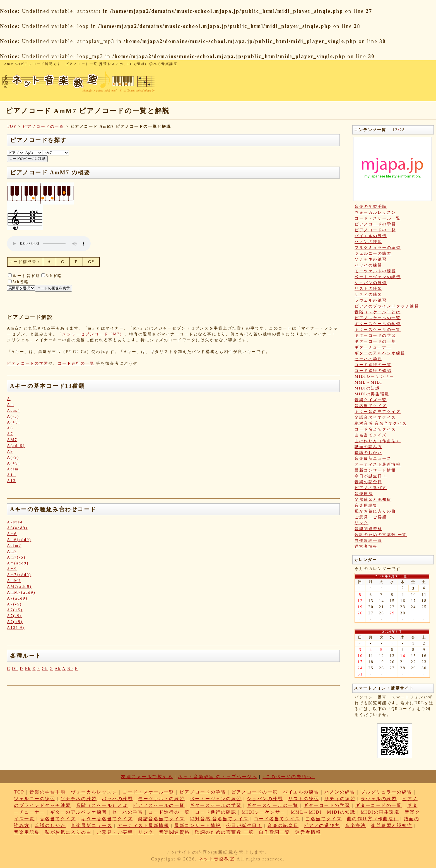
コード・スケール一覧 (378, 218)
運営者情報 (366, 546)
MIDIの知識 (367, 388)
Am (11, 405)
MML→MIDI (368, 382)
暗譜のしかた (368, 453)
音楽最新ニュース (373, 459)
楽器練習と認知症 (373, 500)
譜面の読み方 (368, 447)
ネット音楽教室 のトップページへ (218, 777)
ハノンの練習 (368, 242)
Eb (28, 669)
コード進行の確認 (373, 371)
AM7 (12, 440)
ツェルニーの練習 (373, 253)
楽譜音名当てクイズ (375, 418)
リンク (362, 523)
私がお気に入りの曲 (375, 511)
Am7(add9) (19, 575)
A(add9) (16, 446)
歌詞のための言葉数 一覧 (381, 535)
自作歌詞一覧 (368, 541)
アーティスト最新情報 (378, 464)
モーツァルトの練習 (375, 271)
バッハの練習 (368, 265)
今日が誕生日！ (371, 476)
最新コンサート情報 (375, 470)
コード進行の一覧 (76, 363)
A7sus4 (15, 522)
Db (15, 669)
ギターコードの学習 (375, 336)
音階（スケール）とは (378, 312)
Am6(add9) (19, 540)
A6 (10, 428)
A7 (10, 434)
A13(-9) (16, 628)
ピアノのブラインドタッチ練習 (387, 306)
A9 (10, 452)
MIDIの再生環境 (372, 394)
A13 (11, 481)
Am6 (12, 534)
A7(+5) (15, 610)
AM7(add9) (19, 587)
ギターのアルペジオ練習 (380, 353)
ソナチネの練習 (371, 259)
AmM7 (14, 581)
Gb (45, 669)
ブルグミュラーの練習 (378, 248)
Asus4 (14, 411)
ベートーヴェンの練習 (378, 277)
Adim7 (14, 546)
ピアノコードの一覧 (43, 127)
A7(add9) (17, 598)
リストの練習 (368, 289)
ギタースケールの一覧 (378, 330)
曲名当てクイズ (371, 435)
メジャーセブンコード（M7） (93, 334)
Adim (13, 469)
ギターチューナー (373, 347)
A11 (11, 475)
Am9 (12, 569)
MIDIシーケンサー (374, 377)
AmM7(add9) (21, 592)
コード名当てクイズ (375, 429)
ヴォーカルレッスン (375, 212)
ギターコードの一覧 (375, 341)
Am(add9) (18, 563)
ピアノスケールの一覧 (378, 318)
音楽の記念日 (368, 482)
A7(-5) (14, 604)
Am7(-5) (16, 557)
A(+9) (14, 463)
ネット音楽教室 (217, 859)
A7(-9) (14, 616)
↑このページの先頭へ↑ (289, 777)
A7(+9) (15, 622)
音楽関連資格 (368, 529)
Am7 (12, 551)
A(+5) (14, 422)
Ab (58, 669)
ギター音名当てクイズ (378, 412)
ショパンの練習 (371, 283)
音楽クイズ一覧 (371, 400)
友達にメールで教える (147, 777)
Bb (70, 669)
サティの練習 (368, 294)
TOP (12, 127)
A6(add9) (17, 528)
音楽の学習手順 (371, 207)
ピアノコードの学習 (28, 363)
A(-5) (13, 416)
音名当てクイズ (371, 406)
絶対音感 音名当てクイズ (381, 423)
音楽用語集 (366, 505)
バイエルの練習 (371, 236)
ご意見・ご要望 (371, 517)
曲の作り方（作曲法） (378, 441)
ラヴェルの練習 (371, 300)
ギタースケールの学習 (378, 324)
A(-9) (13, 457)
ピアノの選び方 (371, 488)
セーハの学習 (368, 359)
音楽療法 (364, 494)
